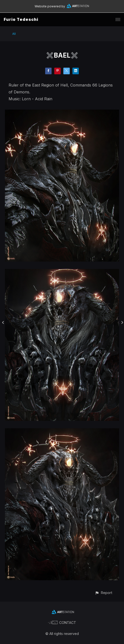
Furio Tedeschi (21, 19)
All (14, 34)
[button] (103, 593)
